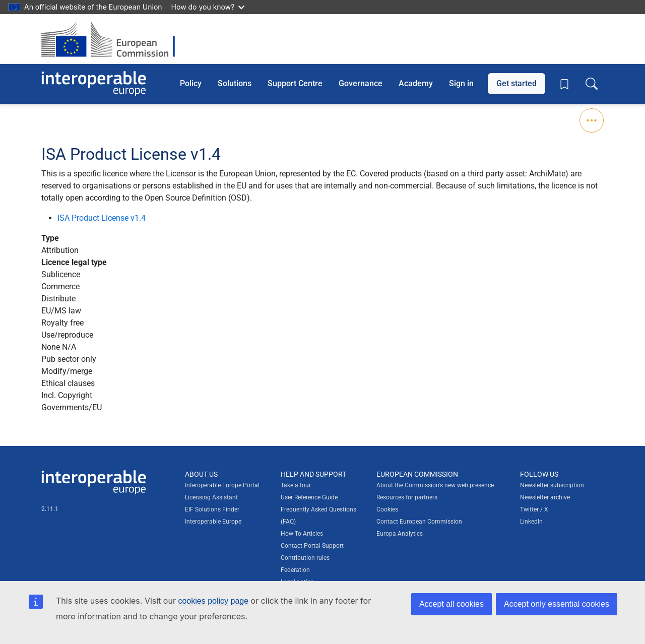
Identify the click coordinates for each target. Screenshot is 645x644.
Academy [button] (416, 83)
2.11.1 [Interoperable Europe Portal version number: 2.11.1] (50, 509)
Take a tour (296, 485)
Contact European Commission (419, 522)
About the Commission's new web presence (435, 485)
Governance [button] (361, 83)
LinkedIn (531, 522)
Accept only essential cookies (557, 604)
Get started (517, 83)
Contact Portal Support (312, 546)
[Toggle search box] (592, 84)
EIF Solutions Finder (212, 509)
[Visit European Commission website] (113, 39)
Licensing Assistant (211, 497)
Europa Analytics (400, 534)
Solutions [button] (235, 83)
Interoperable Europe (213, 522)
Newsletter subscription (552, 485)
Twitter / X (534, 509)
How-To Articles (302, 534)
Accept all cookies (451, 604)
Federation (295, 570)
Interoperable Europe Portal (222, 485)
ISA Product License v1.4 (102, 218)
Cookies (387, 509)
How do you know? (208, 7)
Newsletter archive (545, 497)
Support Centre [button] (295, 83)
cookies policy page (213, 601)
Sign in (461, 83)
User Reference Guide (309, 497)
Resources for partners (407, 497)
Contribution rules (305, 558)
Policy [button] (191, 83)
